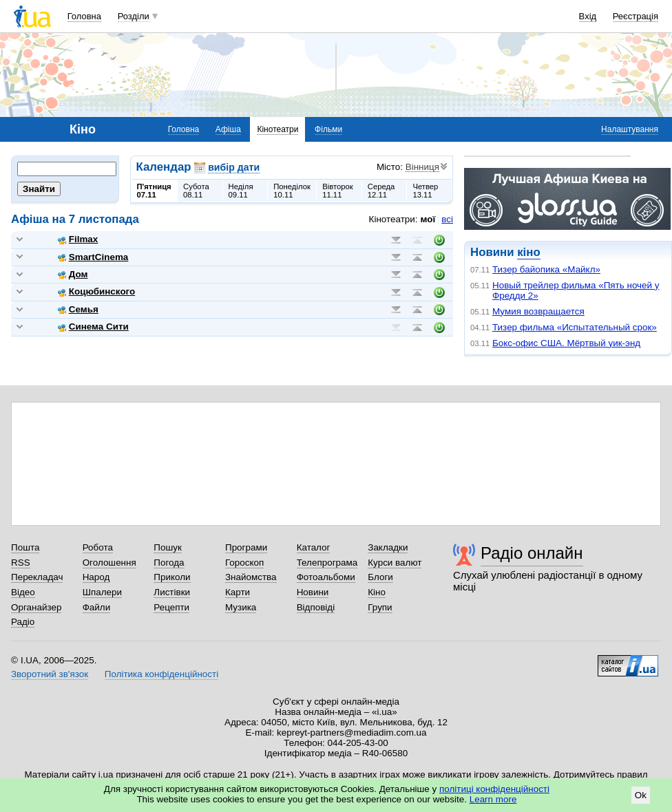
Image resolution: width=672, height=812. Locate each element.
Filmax (78, 239)
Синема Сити (93, 327)
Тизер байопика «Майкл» (546, 269)
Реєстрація (636, 16)
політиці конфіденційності (494, 789)
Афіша (228, 129)
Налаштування (630, 129)
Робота (98, 547)
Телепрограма (327, 563)
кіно (528, 252)
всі (447, 219)
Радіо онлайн (532, 553)
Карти (238, 592)
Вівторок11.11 (338, 191)
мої (428, 219)
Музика (241, 607)
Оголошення (109, 563)
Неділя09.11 (241, 191)
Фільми (328, 129)
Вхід (588, 16)
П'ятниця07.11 (154, 191)
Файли (97, 607)
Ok (641, 795)
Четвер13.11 (425, 191)
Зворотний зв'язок (50, 674)
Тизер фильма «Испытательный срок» (575, 327)
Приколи (172, 577)
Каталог (314, 547)
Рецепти (171, 607)
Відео (23, 592)
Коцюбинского (97, 291)
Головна (84, 16)
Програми (246, 547)
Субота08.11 (196, 191)
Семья (78, 309)
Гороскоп (244, 563)
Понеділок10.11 (292, 191)
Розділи (134, 16)
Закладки (388, 547)
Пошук (168, 547)
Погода (169, 563)
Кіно (377, 592)
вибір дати (234, 167)
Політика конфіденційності (161, 674)
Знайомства (251, 577)
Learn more (493, 799)
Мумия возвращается (538, 311)
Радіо (23, 622)
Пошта (25, 547)
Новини (313, 592)
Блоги (380, 577)
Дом (73, 274)
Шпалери (102, 592)
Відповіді (316, 607)
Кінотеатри (277, 129)
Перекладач (37, 577)
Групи (380, 607)
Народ (96, 577)
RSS (21, 563)
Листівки (172, 592)
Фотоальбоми (326, 577)
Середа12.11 (381, 191)
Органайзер (36, 607)
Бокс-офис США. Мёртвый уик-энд (566, 343)
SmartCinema (93, 257)
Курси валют (395, 563)
